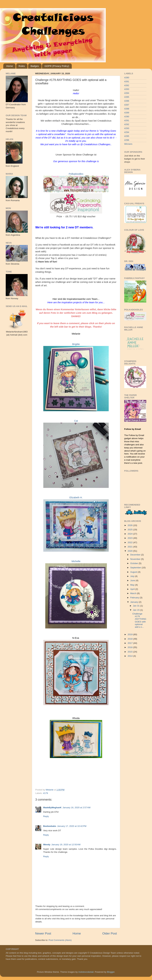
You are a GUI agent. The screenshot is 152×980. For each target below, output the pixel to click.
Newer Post (43, 933)
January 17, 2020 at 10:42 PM (72, 826)
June (133, 580)
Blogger (111, 972)
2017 (130, 643)
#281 (127, 81)
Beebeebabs (50, 826)
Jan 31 (136, 606)
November (136, 559)
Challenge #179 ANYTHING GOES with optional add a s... (139, 620)
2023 (130, 538)
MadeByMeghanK (52, 808)
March (134, 593)
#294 (127, 132)
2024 (130, 534)
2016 (130, 647)
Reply (46, 816)
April (133, 589)
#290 (127, 117)
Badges (35, 66)
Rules (22, 66)
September (136, 568)
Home (10, 66)
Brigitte (76, 344)
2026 (130, 525)
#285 (127, 97)
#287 (127, 105)
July (133, 576)
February (135, 598)
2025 (130, 530)
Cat (76, 421)
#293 (127, 128)
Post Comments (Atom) (60, 940)
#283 (127, 89)
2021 (130, 547)
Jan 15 (136, 610)
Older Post (110, 933)
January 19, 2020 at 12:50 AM (66, 845)
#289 (127, 113)
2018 (130, 639)
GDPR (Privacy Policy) (57, 66)
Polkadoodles (76, 174)
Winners (128, 144)
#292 (127, 124)
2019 (130, 634)
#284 (127, 93)
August (134, 572)
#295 (127, 136)
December (136, 555)
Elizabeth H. (76, 498)
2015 (130, 652)
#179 (45, 793)
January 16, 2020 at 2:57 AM (77, 808)
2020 (130, 551)
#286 (127, 101)
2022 (130, 542)
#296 (127, 140)
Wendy (47, 845)
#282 (127, 85)
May (133, 585)
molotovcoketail (86, 972)
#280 (127, 78)
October (135, 563)
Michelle (76, 561)
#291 (127, 120)
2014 (130, 656)
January (135, 602)
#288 (127, 109)
